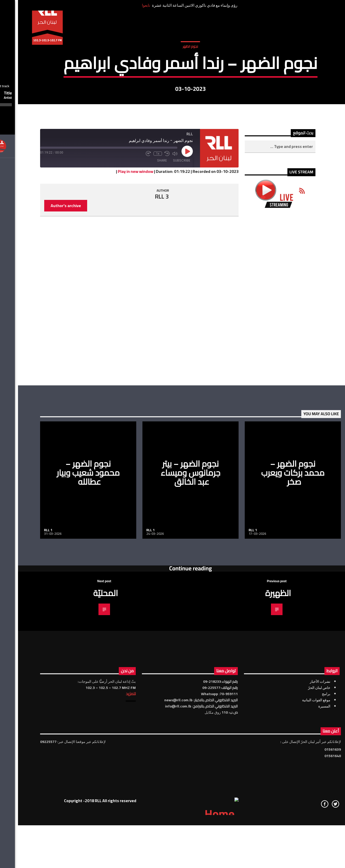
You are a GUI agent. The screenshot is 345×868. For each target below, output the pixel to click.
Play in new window (117, 335)
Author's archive (48, 369)
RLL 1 (30, 693)
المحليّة (87, 756)
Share (144, 324)
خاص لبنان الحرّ (301, 851)
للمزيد (113, 857)
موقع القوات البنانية (298, 863)
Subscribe (164, 324)
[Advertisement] (262, 460)
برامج (308, 857)
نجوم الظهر (172, 105)
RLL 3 (144, 360)
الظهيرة (260, 756)
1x (140, 317)
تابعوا (128, 5)
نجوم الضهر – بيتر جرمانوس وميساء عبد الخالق (172, 636)
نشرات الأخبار (302, 845)
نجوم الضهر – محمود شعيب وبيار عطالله (70, 636)
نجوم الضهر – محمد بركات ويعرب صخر (275, 636)
